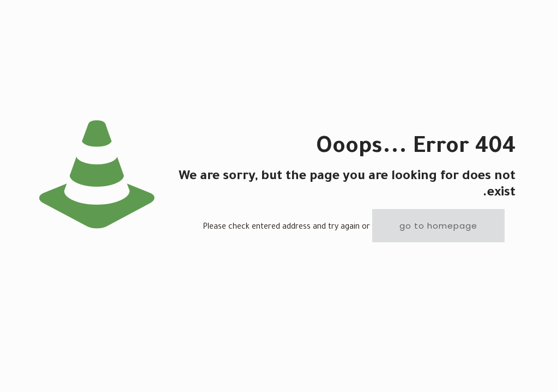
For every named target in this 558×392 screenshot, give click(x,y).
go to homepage (438, 226)
